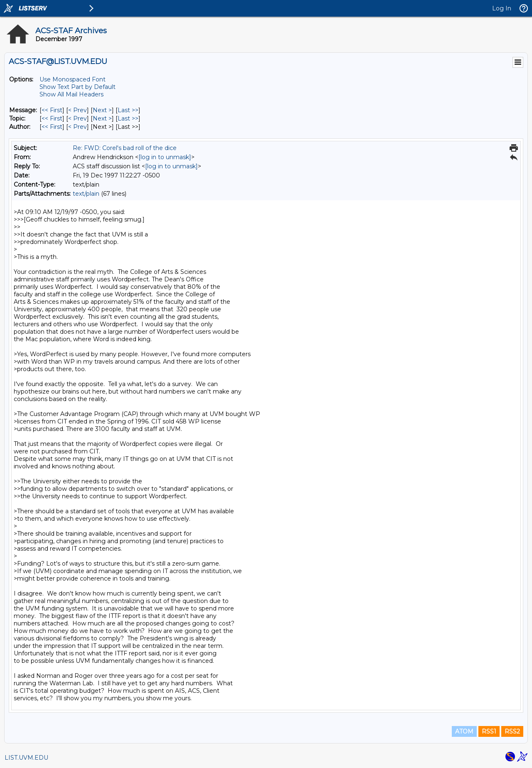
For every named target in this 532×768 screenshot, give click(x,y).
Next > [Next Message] (102, 110)
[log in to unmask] (165, 157)
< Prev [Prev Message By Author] (78, 127)
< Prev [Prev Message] (78, 110)
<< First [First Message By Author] (52, 127)
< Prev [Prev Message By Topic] (78, 118)
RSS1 (489, 731)
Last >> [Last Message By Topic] (128, 118)
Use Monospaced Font (73, 79)
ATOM (464, 731)
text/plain (86, 194)
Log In (502, 8)
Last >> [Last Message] (128, 110)
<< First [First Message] (52, 110)
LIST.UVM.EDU (26, 758)
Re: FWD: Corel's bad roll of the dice (125, 148)
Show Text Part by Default (78, 87)
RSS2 (512, 731)
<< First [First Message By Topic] (52, 118)
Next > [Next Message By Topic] (102, 118)
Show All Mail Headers (71, 94)
